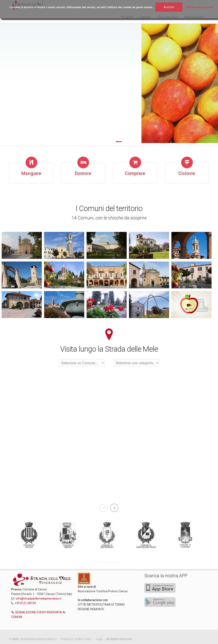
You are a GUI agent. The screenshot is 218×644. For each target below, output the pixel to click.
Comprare (135, 173)
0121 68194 (28, 603)
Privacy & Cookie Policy (76, 639)
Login (99, 639)
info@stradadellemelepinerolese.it (38, 599)
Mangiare (31, 173)
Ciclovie (187, 173)
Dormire (83, 173)
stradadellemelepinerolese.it (38, 639)
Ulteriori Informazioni (199, 7)
